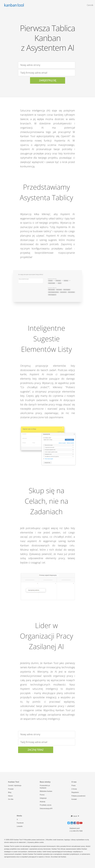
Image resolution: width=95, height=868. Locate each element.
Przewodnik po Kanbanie (45, 787)
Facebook (20, 823)
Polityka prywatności (78, 796)
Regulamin (75, 792)
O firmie (74, 789)
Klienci (10, 796)
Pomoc (42, 795)
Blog (10, 792)
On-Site (11, 799)
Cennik (90, 5)
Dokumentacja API (46, 808)
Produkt (11, 789)
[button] (69, 823)
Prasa (73, 785)
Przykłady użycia (45, 805)
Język (74, 816)
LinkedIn (20, 826)
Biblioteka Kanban (46, 791)
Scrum (48, 857)
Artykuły (42, 802)
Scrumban (54, 857)
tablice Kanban (82, 849)
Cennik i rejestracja (15, 785)
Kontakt (74, 799)
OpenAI (66, 136)
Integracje (43, 798)
